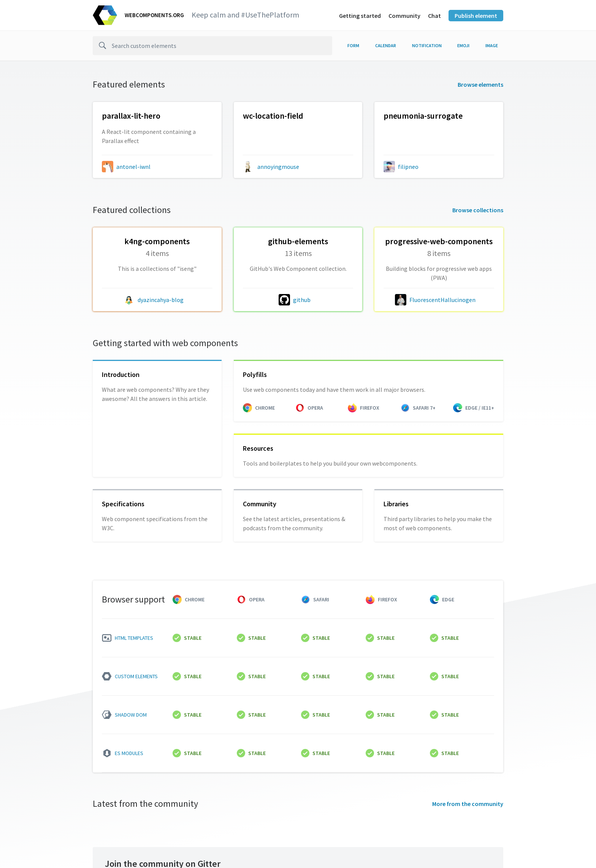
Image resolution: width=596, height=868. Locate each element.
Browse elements (480, 84)
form (353, 45)
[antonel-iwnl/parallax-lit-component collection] (157, 128)
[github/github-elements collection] (298, 258)
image (492, 45)
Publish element (476, 16)
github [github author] (302, 300)
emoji (463, 45)
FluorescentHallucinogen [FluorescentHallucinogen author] (442, 300)
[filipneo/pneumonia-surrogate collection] (439, 128)
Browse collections (478, 210)
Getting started (360, 16)
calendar (386, 45)
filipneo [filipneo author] (408, 167)
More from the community (468, 804)
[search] (212, 46)
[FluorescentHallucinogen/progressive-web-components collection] (439, 258)
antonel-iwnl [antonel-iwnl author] (133, 167)
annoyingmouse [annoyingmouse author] (278, 167)
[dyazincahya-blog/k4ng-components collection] (157, 258)
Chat (434, 16)
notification (427, 45)
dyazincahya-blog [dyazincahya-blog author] (161, 300)
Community (404, 16)
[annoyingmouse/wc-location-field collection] (298, 128)
